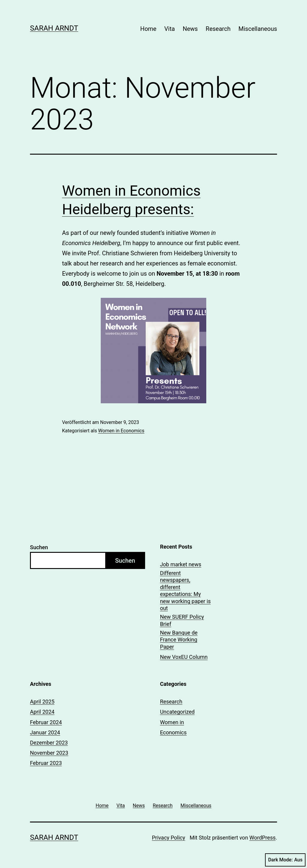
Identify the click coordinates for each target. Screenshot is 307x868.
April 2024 (42, 712)
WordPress (262, 838)
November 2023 (49, 753)
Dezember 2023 (49, 743)
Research (218, 29)
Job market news (181, 564)
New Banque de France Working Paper (179, 640)
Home (148, 29)
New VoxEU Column (184, 657)
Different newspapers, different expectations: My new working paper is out (185, 591)
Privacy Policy (169, 838)
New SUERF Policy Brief (182, 620)
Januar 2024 (45, 732)
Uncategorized (177, 712)
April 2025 (42, 702)
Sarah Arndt (54, 28)
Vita (170, 29)
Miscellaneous (258, 29)
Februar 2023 (46, 763)
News (190, 29)
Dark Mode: (285, 860)
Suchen (39, 547)
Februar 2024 (46, 722)
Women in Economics (121, 431)
